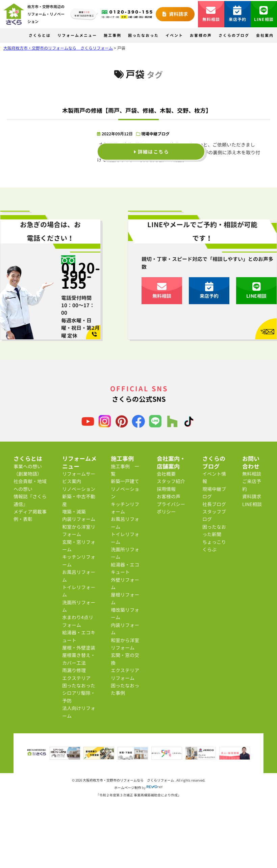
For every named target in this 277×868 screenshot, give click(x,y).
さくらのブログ (234, 35)
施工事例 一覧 (125, 470)
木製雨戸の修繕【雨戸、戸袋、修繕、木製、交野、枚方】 (137, 111)
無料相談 (211, 14)
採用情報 (166, 489)
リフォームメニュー (77, 35)
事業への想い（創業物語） (28, 470)
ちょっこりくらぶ (214, 546)
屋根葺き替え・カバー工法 (79, 659)
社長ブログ (214, 504)
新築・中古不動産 (79, 500)
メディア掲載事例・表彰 (30, 515)
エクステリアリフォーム (125, 674)
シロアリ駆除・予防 (79, 697)
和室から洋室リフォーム (79, 531)
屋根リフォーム (125, 598)
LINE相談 (264, 14)
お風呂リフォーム (79, 576)
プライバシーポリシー (171, 508)
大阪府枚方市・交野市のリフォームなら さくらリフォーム (129, 780)
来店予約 (238, 14)
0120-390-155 (81, 276)
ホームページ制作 (128, 788)
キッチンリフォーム (79, 561)
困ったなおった (143, 35)
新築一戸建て (125, 481)
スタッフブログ (214, 515)
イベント (174, 35)
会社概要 (166, 474)
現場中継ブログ (155, 134)
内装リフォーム (79, 519)
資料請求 (175, 14)
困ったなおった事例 (125, 689)
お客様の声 (201, 35)
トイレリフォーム (79, 591)
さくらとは (40, 35)
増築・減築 (74, 512)
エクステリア (76, 678)
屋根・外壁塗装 (79, 648)
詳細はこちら (151, 151)
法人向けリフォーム (79, 712)
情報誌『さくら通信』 (30, 500)
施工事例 (112, 35)
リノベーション (79, 489)
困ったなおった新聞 (214, 531)
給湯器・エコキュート (79, 636)
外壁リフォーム (125, 584)
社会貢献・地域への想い (30, 485)
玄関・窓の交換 (125, 659)
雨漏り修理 (74, 670)
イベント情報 (214, 478)
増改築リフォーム (125, 614)
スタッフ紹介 (171, 481)
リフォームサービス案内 (79, 478)
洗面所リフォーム (79, 606)
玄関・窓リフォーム (79, 546)
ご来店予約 (252, 485)
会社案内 (265, 35)
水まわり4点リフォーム (78, 621)
